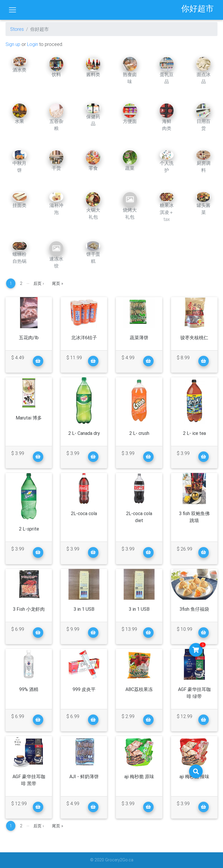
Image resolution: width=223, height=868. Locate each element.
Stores (17, 29)
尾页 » (58, 283)
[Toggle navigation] (12, 10)
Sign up (13, 44)
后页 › (39, 283)
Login (33, 44)
